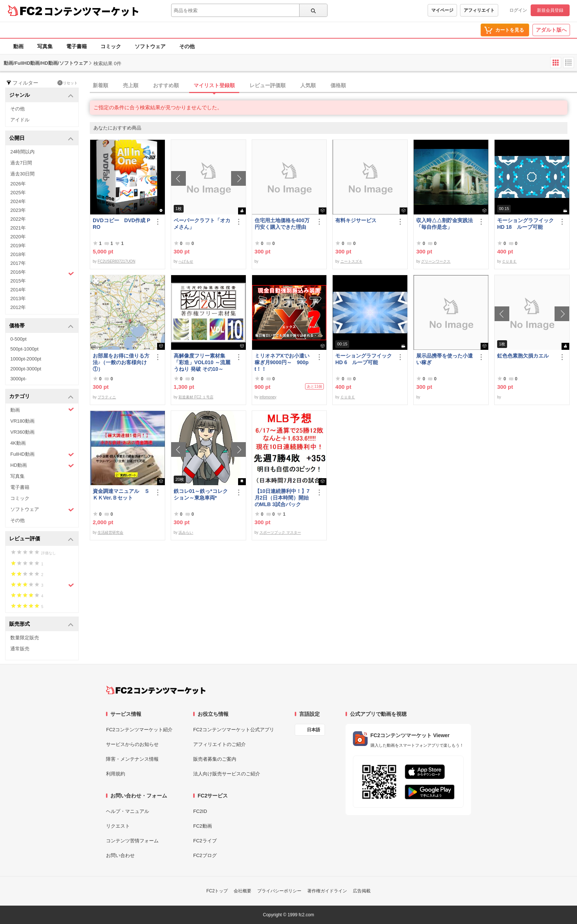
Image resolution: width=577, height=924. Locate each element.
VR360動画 (22, 432)
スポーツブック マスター (280, 532)
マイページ (442, 10)
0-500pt (18, 339)
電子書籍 (77, 46)
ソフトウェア (150, 46)
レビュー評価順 (268, 85)
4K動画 (18, 443)
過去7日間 (21, 163)
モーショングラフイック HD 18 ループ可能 (526, 224)
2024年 (18, 201)
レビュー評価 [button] (41, 539)
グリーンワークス (436, 261)
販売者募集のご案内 (215, 759)
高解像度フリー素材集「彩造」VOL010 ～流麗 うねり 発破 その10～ (202, 362)
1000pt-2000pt (26, 359)
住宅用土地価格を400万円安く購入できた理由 (282, 224)
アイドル (20, 120)
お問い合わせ (120, 855)
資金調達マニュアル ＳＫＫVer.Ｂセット (121, 494)
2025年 (18, 193)
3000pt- (18, 379)
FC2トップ (217, 891)
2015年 (18, 281)
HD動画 (42, 465)
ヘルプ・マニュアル (128, 811)
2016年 (42, 273)
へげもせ (186, 261)
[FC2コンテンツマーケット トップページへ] (156, 690)
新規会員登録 (550, 10)
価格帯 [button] (41, 326)
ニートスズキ (351, 261)
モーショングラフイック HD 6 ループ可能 (364, 359)
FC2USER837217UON (116, 261)
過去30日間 (22, 174)
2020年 (18, 237)
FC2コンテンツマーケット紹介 (139, 730)
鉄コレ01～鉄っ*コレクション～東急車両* (201, 494)
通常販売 (20, 649)
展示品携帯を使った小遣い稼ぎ (445, 359)
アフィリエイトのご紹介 (220, 744)
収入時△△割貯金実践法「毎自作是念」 (445, 224)
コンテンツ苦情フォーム (132, 841)
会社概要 (243, 891)
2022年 (18, 219)
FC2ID (200, 811)
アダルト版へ (551, 30)
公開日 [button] (41, 138)
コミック (111, 46)
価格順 (338, 85)
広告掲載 (362, 891)
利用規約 (116, 774)
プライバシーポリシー (279, 891)
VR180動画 (22, 421)
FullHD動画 (42, 454)
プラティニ (107, 397)
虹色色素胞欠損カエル (523, 356)
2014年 (18, 290)
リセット (68, 83)
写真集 (45, 46)
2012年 (18, 307)
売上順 (131, 85)
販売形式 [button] (41, 624)
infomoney (268, 397)
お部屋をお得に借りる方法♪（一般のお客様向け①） (121, 362)
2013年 (18, 298)
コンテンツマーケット (92, 11)
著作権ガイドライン (327, 891)
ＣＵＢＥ (509, 261)
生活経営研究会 (110, 532)
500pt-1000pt (24, 349)
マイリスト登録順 (214, 85)
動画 (18, 46)
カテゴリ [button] (41, 397)
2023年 (18, 210)
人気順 (308, 85)
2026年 (18, 184)
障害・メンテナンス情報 (132, 759)
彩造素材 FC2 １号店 (196, 397)
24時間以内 (22, 152)
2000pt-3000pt (26, 369)
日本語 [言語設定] (314, 730)
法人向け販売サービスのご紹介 (227, 774)
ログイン (518, 10)
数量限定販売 (25, 638)
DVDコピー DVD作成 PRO (121, 224)
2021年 (18, 228)
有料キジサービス (356, 220)
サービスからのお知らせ (132, 744)
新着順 (100, 85)
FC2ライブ (205, 841)
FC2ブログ (205, 855)
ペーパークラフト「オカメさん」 (202, 224)
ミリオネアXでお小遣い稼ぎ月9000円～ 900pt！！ (282, 362)
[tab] (333, 86)
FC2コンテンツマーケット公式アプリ (234, 730)
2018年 (18, 254)
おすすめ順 (166, 85)
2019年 (18, 246)
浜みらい (186, 532)
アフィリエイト (479, 10)
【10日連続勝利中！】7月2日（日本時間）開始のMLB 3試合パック (282, 498)
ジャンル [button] (41, 95)
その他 (187, 46)
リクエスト (118, 826)
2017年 (18, 263)
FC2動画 (203, 826)
